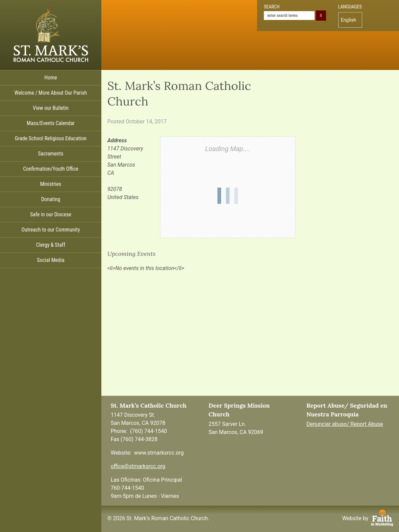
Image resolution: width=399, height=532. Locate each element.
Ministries (51, 184)
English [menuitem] (348, 20)
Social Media (51, 260)
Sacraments (51, 154)
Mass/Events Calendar (51, 123)
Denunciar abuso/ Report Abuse (345, 424)
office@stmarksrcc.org (138, 466)
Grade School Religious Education (51, 138)
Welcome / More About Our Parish (51, 93)
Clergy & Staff (51, 245)
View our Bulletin (51, 108)
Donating (51, 199)
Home (51, 78)
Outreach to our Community (51, 230)
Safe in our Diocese (51, 214)
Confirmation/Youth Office (51, 169)
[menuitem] (350, 20)
